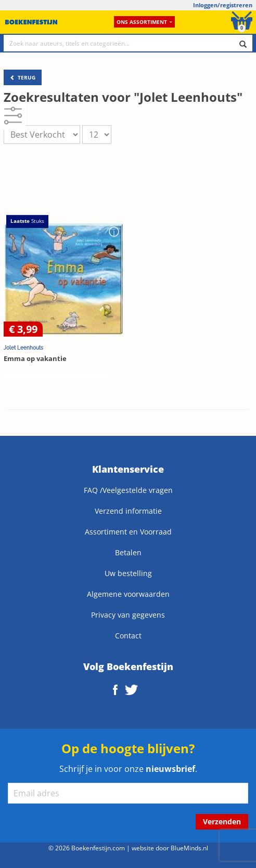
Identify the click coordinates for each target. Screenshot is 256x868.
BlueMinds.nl (189, 848)
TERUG (23, 77)
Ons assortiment (144, 22)
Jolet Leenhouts (23, 348)
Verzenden (222, 822)
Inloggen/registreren (223, 5)
